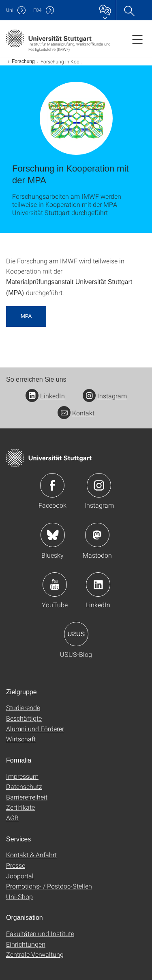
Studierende (23, 707)
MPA (26, 316)
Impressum (22, 776)
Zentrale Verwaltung (35, 954)
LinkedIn (45, 396)
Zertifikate (20, 807)
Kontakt (76, 413)
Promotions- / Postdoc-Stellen (49, 886)
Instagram (105, 396)
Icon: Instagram (99, 485)
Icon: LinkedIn (98, 585)
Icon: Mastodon (97, 535)
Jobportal (20, 876)
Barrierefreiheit (27, 797)
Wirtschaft (21, 739)
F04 (37, 10)
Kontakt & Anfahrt (31, 855)
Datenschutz (24, 786)
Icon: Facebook (52, 485)
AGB (12, 818)
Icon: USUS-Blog (76, 634)
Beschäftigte (24, 718)
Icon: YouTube (55, 585)
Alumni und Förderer (35, 729)
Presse (16, 865)
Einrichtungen (26, 944)
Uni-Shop (19, 896)
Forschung (23, 61)
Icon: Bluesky (53, 535)
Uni (10, 10)
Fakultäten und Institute (40, 933)
